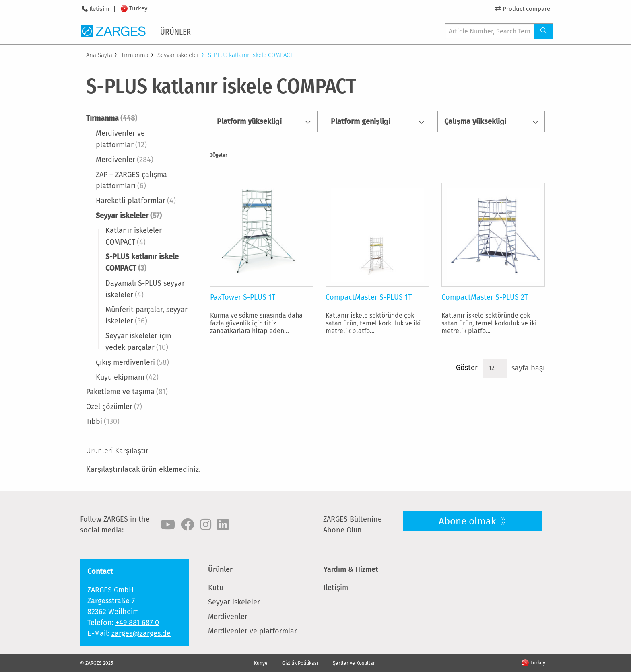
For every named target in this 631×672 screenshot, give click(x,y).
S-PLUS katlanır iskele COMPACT (142, 262)
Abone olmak (468, 521)
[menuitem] (177, 31)
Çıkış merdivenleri (132, 362)
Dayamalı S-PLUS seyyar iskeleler (145, 289)
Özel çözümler (114, 407)
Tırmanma (135, 55)
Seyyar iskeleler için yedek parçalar (138, 342)
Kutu (216, 588)
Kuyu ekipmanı (127, 377)
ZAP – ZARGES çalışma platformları (131, 180)
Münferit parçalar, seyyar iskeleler (146, 315)
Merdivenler (125, 160)
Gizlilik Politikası (300, 663)
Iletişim (99, 9)
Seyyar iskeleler (178, 55)
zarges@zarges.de (141, 633)
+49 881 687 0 (137, 623)
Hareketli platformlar (136, 201)
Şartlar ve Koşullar (354, 663)
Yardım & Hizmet (351, 569)
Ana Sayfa (99, 55)
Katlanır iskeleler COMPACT (134, 236)
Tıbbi (103, 421)
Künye (261, 663)
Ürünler (220, 569)
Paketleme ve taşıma (127, 392)
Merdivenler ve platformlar (121, 139)
